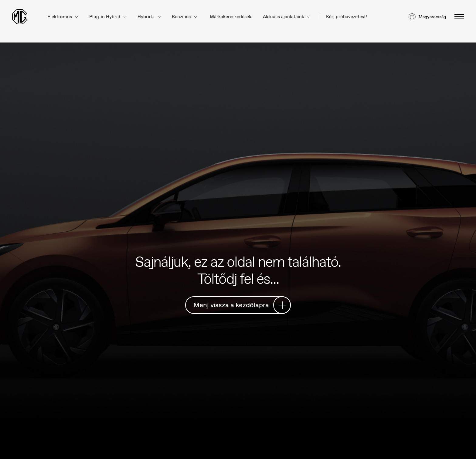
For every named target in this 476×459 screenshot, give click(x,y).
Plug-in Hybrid (108, 17)
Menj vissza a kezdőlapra (240, 305)
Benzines (184, 17)
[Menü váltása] (457, 17)
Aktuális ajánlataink (287, 17)
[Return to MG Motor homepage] (20, 17)
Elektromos (63, 17)
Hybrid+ (149, 17)
